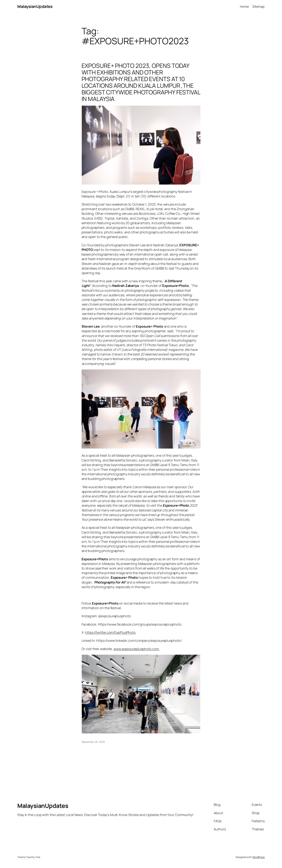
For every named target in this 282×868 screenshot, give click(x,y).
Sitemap (258, 6)
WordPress (258, 857)
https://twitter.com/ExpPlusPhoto (110, 632)
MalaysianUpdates (35, 6)
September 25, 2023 (93, 742)
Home (244, 6)
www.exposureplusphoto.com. (136, 649)
